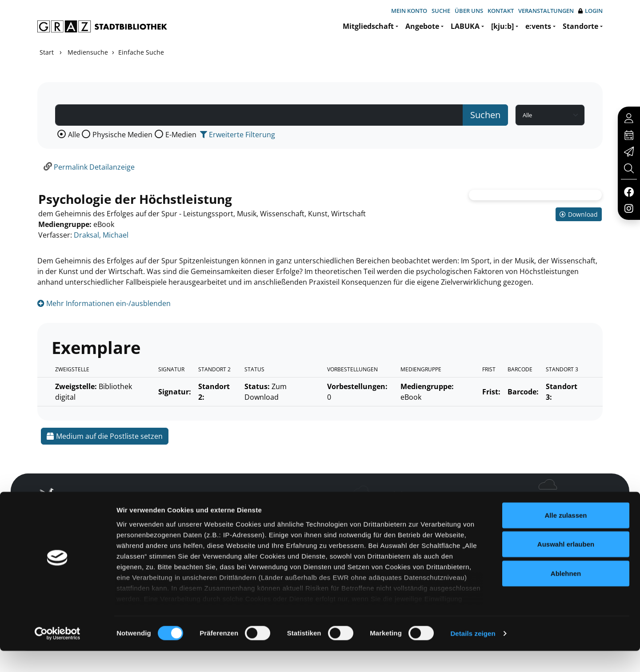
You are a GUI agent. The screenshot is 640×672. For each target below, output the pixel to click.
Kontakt (501, 11)
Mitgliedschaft (368, 26)
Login (590, 11)
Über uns (469, 11)
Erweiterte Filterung (238, 135)
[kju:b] (502, 26)
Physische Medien (122, 135)
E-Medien (181, 135)
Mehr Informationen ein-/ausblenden (104, 303)
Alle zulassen (566, 536)
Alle (74, 135)
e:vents (538, 26)
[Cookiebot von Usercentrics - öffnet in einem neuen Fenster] (58, 655)
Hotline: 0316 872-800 (540, 497)
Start (47, 52)
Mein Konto (409, 11)
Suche (441, 11)
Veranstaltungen (546, 11)
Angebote (422, 26)
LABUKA (465, 26)
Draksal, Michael (101, 235)
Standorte (580, 26)
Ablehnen (566, 594)
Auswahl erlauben (566, 565)
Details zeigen (473, 654)
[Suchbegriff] (259, 115)
